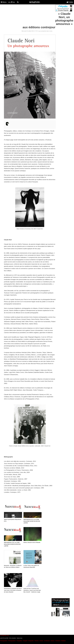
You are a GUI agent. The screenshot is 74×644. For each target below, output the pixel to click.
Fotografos (19, 641)
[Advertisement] (28, 15)
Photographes (4, 641)
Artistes (41, 641)
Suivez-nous (19, 638)
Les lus (11, 2)
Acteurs (52, 641)
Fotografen (31, 641)
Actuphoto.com (5, 635)
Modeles (63, 641)
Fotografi (25, 641)
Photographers (12, 641)
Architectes (47, 641)
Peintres (37, 641)
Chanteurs (58, 641)
